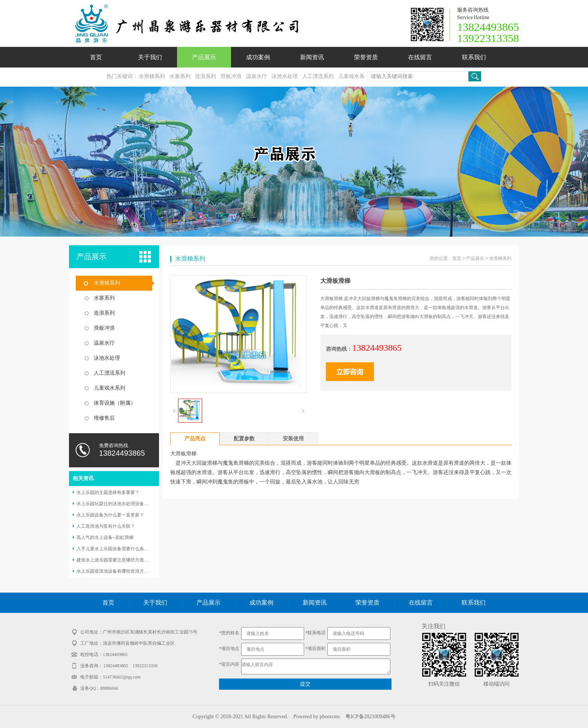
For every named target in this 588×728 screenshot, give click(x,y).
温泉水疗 (256, 76)
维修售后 (104, 418)
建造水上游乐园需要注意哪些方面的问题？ (119, 560)
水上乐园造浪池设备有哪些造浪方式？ (115, 571)
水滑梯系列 (152, 76)
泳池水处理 (285, 76)
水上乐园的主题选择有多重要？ (108, 492)
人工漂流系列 (318, 76)
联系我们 (474, 57)
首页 (96, 57)
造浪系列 (205, 76)
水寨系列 (180, 76)
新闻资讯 (312, 57)
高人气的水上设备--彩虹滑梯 (105, 537)
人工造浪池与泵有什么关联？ (106, 526)
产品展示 (204, 57)
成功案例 (258, 57)
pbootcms (330, 717)
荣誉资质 (366, 57)
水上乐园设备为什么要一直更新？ (110, 515)
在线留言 (420, 57)
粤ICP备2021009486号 (370, 717)
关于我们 (150, 57)
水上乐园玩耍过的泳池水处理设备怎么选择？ (121, 504)
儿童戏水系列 (109, 388)
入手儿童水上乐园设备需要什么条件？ (115, 549)
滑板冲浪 (231, 76)
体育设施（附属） (115, 403)
